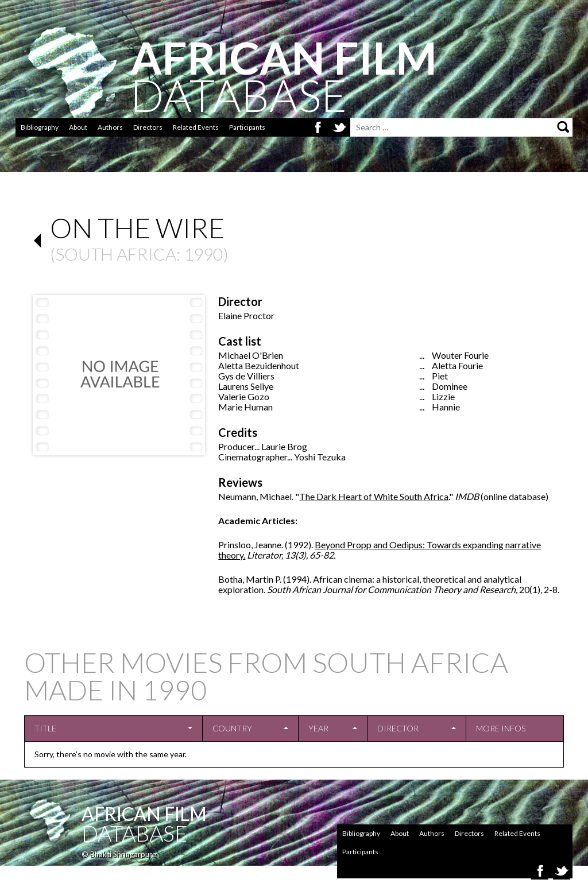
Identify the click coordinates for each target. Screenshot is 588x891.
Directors (148, 127)
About (78, 127)
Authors (110, 127)
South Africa (116, 254)
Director (398, 728)
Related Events (196, 127)
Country (232, 728)
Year (318, 728)
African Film (144, 814)
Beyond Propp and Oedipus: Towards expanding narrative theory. (380, 550)
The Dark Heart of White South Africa (374, 496)
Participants (247, 127)
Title (45, 728)
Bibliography (40, 127)
